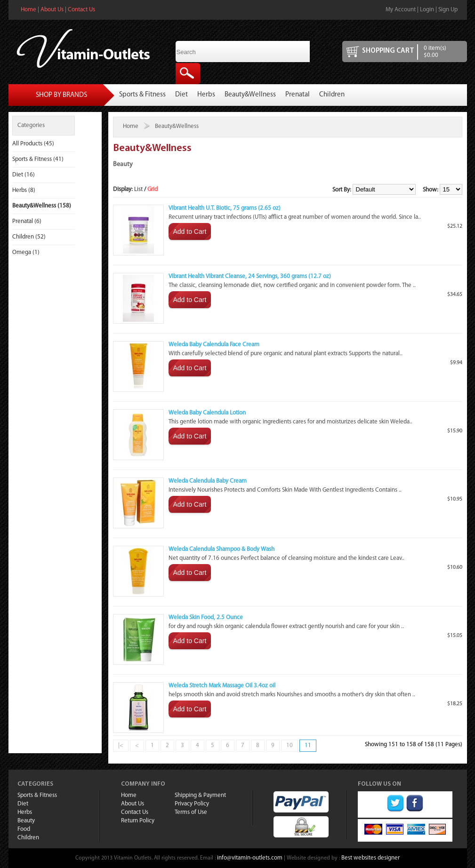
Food (24, 829)
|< (121, 745)
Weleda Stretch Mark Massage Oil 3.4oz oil (222, 686)
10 (290, 745)
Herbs (206, 95)
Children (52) (29, 237)
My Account (401, 10)
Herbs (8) (24, 190)
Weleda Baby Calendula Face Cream (214, 345)
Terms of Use (191, 812)
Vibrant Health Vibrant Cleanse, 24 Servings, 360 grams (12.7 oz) (250, 276)
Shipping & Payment (200, 795)
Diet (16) (24, 175)
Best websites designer (370, 858)
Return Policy (138, 821)
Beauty (26, 821)
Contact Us (81, 10)
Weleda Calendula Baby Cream (208, 481)
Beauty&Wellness (250, 95)
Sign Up (448, 10)
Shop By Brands (61, 95)
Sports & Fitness (142, 95)
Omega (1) (26, 252)
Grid (153, 189)
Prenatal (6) (27, 221)
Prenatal (298, 95)
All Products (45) (33, 144)
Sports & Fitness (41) (38, 159)
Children (332, 95)
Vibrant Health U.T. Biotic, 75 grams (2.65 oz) (225, 208)
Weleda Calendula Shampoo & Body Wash (221, 549)
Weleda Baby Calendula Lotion (207, 413)
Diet (181, 95)
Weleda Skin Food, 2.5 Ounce (206, 617)
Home (28, 10)
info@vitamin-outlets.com (250, 858)
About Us (52, 10)
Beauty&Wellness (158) (42, 206)
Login (427, 10)
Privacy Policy (192, 804)
